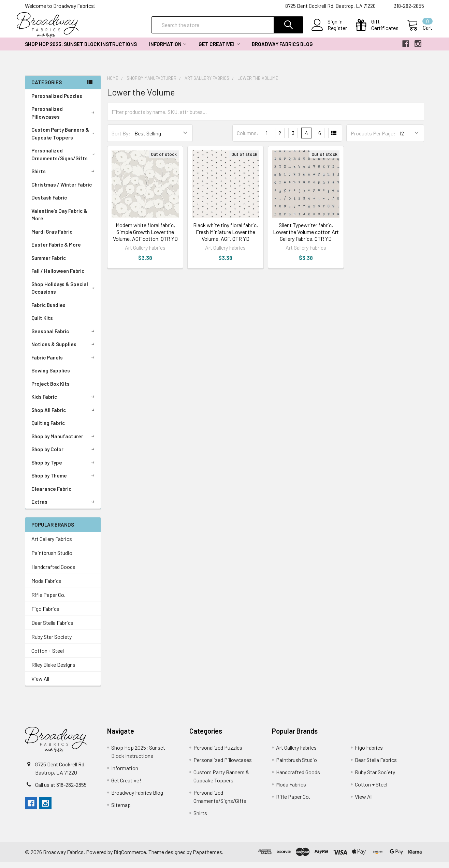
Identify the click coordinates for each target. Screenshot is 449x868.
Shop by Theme (64, 482)
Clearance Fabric (51, 495)
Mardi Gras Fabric (52, 238)
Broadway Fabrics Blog (282, 50)
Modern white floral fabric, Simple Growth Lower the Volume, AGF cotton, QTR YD (145, 238)
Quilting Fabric (48, 429)
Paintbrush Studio (52, 559)
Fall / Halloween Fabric (58, 277)
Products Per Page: (373, 139)
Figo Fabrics (45, 615)
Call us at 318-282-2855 (61, 791)
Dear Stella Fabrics (52, 629)
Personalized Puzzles (57, 102)
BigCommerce (130, 858)
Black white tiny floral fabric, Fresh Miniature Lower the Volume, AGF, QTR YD (226, 238)
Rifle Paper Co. (48, 601)
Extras (64, 508)
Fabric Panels (64, 364)
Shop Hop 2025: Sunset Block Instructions (81, 50)
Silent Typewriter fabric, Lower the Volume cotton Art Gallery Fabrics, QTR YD (306, 238)
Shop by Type (64, 469)
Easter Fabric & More (56, 251)
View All (40, 685)
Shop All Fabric (64, 416)
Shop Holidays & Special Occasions (64, 294)
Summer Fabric (49, 264)
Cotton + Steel (48, 657)
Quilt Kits (42, 324)
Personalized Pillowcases (64, 119)
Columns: (248, 139)
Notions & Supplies (64, 350)
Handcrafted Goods (53, 573)
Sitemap (121, 811)
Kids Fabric (64, 403)
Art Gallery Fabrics (52, 545)
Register (329, 32)
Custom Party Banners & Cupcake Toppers (64, 140)
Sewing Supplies (51, 377)
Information (168, 50)
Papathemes (207, 858)
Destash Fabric (49, 204)
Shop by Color (64, 455)
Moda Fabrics (46, 587)
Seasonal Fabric (64, 337)
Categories (47, 88)
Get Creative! (219, 50)
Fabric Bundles (48, 311)
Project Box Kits (50, 390)
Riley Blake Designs (53, 671)
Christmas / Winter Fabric (62, 191)
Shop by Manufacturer (64, 442)
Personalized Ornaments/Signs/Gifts (64, 160)
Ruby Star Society (52, 643)
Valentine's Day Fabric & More (59, 221)
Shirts (64, 177)
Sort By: (121, 139)
